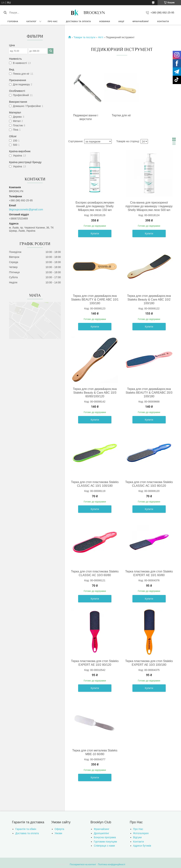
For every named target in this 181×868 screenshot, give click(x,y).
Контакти (163, 21)
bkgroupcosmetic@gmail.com (26, 209)
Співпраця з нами (104, 846)
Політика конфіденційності (112, 864)
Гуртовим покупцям (105, 842)
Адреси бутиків (142, 846)
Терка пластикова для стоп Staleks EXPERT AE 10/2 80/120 (95, 663)
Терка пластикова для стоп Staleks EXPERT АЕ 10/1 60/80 (149, 573)
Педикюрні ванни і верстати (86, 117)
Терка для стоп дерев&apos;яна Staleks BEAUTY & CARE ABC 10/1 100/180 (95, 300)
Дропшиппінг (101, 833)
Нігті (101, 37)
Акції (121, 21)
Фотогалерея (141, 833)
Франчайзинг (141, 21)
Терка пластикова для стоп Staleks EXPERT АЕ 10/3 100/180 (149, 663)
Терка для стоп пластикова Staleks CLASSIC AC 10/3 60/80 (95, 573)
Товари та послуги (84, 37)
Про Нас (138, 829)
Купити (95, 233)
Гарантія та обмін (26, 829)
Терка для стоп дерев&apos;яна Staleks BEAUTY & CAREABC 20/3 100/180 (149, 393)
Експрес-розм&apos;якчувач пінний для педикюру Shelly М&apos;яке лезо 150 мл (95, 206)
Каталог (31, 21)
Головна (13, 21)
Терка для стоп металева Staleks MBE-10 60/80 (95, 752)
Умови (58, 833)
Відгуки (138, 837)
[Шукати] (5, 13)
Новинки (105, 21)
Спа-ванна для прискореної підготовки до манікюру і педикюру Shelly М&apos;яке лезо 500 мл (149, 206)
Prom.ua (108, 861)
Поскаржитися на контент (83, 864)
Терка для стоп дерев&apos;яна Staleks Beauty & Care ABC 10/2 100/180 (149, 300)
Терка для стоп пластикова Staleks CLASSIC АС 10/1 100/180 (95, 484)
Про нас (53, 21)
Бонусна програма (105, 837)
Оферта (59, 829)
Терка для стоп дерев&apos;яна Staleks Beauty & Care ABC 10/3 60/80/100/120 (95, 393)
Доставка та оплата (78, 21)
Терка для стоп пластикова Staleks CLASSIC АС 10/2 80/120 (149, 484)
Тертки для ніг (121, 115)
